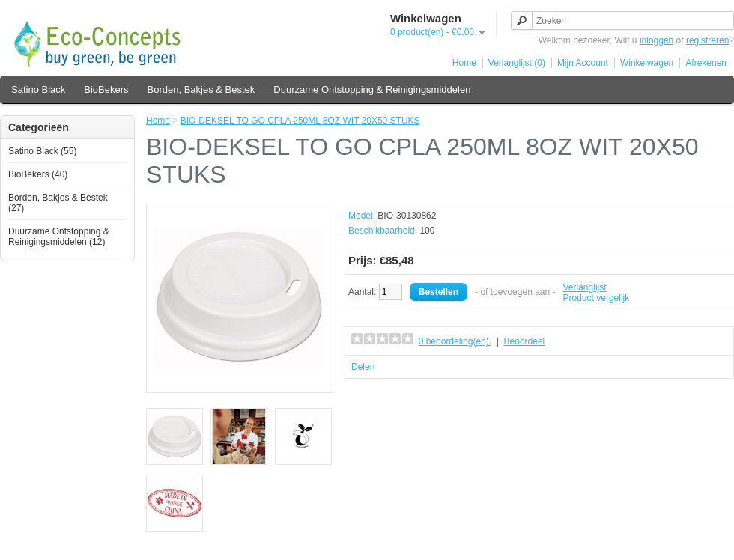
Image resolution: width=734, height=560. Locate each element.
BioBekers (106, 89)
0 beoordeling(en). (455, 341)
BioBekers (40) (38, 174)
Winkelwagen (647, 63)
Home (464, 63)
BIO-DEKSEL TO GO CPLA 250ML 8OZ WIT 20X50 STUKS (300, 121)
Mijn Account (583, 63)
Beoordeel (525, 341)
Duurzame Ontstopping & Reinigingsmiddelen (372, 89)
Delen (363, 367)
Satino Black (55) (42, 151)
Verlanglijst (585, 287)
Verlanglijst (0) (517, 63)
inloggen (656, 40)
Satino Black (38, 89)
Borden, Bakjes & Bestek (201, 89)
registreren (707, 40)
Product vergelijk (597, 298)
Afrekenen (706, 63)
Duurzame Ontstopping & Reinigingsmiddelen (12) (59, 237)
